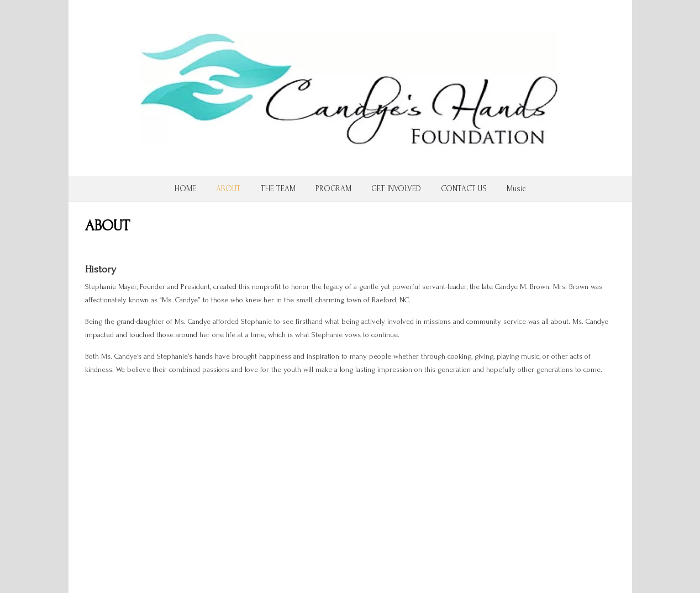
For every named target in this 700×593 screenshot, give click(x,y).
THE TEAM (278, 189)
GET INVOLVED (396, 189)
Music (516, 189)
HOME (185, 189)
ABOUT (228, 189)
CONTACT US (464, 189)
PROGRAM (333, 189)
